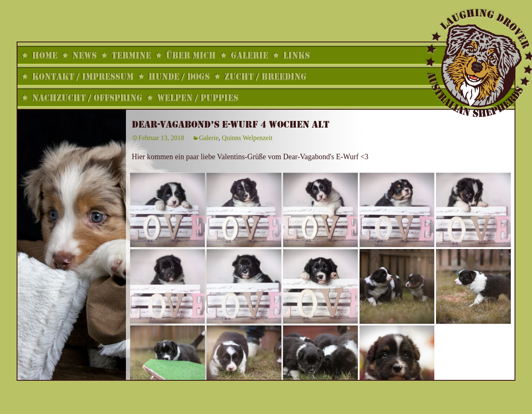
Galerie (209, 138)
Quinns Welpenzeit (247, 138)
